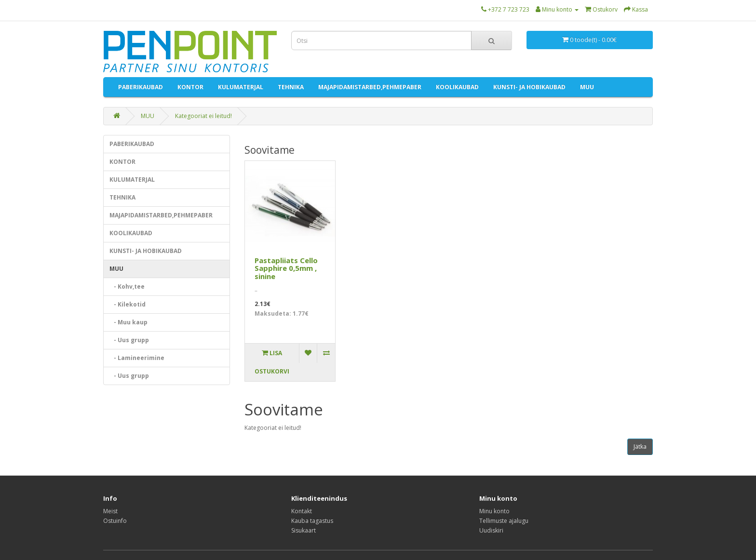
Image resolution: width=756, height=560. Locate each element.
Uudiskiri (491, 530)
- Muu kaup (128, 322)
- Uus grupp (129, 340)
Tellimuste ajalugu (504, 521)
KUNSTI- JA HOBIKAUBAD (529, 87)
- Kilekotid (128, 304)
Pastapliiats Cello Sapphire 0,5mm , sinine (286, 268)
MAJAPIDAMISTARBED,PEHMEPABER (370, 87)
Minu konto (494, 511)
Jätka (640, 447)
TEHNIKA (291, 87)
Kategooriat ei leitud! (203, 116)
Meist (110, 511)
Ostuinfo (115, 521)
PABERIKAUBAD (141, 87)
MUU (587, 87)
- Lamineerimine (137, 358)
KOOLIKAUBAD (457, 87)
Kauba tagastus (312, 521)
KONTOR (190, 87)
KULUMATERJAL (241, 87)
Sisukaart (304, 530)
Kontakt (302, 511)
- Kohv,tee (127, 287)
